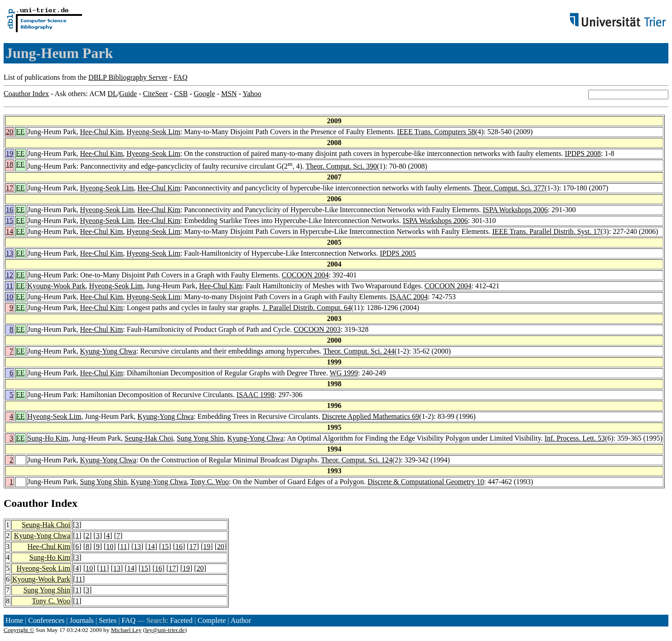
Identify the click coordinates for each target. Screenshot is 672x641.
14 (10, 231)
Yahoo (252, 94)
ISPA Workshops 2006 (515, 210)
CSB (181, 94)
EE (20, 132)
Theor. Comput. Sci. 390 (341, 166)
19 (10, 153)
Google (205, 94)
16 (10, 210)
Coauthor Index (26, 94)
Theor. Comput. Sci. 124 (356, 460)
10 (10, 297)
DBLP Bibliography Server (128, 77)
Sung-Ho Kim (48, 438)
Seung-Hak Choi (149, 438)
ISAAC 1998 (256, 395)
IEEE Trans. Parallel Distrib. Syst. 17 (546, 231)
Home (14, 620)
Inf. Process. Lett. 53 (575, 438)
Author (241, 620)
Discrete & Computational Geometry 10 (426, 482)
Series (108, 620)
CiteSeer (156, 94)
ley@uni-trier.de (165, 630)
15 (10, 221)
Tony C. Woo (210, 482)
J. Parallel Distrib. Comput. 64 (307, 308)
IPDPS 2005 (398, 253)
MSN (229, 94)
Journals (81, 620)
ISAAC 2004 (409, 297)
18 (10, 164)
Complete (212, 620)
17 (10, 188)
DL (112, 94)
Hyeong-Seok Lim (153, 132)
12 (10, 275)
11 (10, 286)
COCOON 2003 (317, 329)
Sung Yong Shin (200, 438)
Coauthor (26, 503)
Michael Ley (126, 630)
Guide (128, 94)
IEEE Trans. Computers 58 (436, 132)
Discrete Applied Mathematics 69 (370, 416)
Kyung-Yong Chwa (108, 351)
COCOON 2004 (305, 275)
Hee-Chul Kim (102, 132)
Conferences (46, 620)
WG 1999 (344, 373)
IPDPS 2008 (583, 153)
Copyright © (19, 630)
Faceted (181, 620)
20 (10, 132)
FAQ (181, 77)
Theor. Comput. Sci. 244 (359, 351)
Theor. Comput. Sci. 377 (509, 188)
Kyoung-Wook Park (57, 286)
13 (10, 253)
